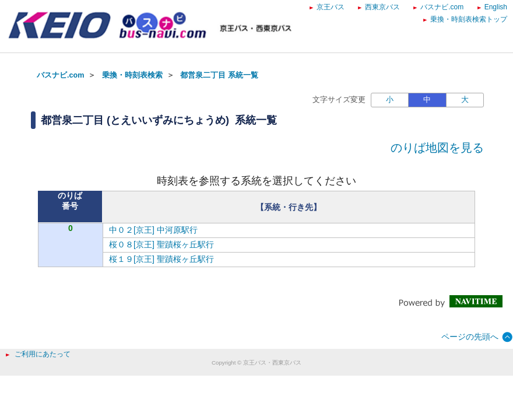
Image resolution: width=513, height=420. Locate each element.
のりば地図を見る (437, 148)
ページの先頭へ (470, 337)
